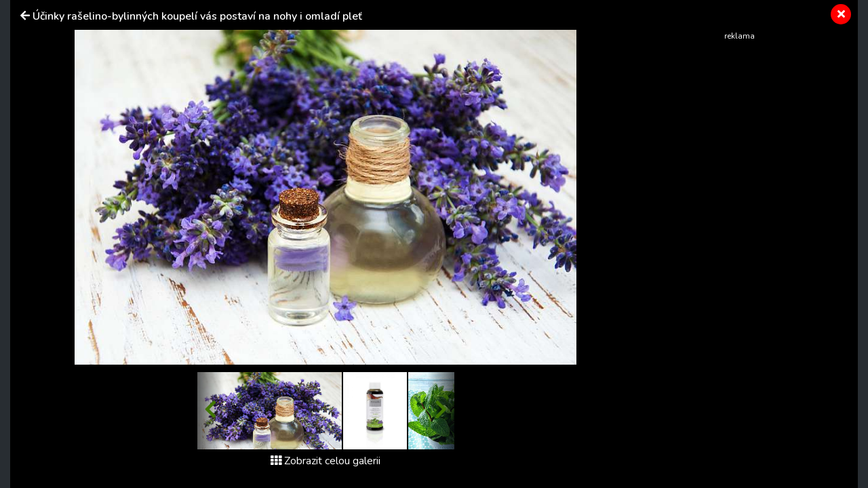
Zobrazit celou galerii (325, 461)
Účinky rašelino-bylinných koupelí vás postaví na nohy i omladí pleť (197, 16)
